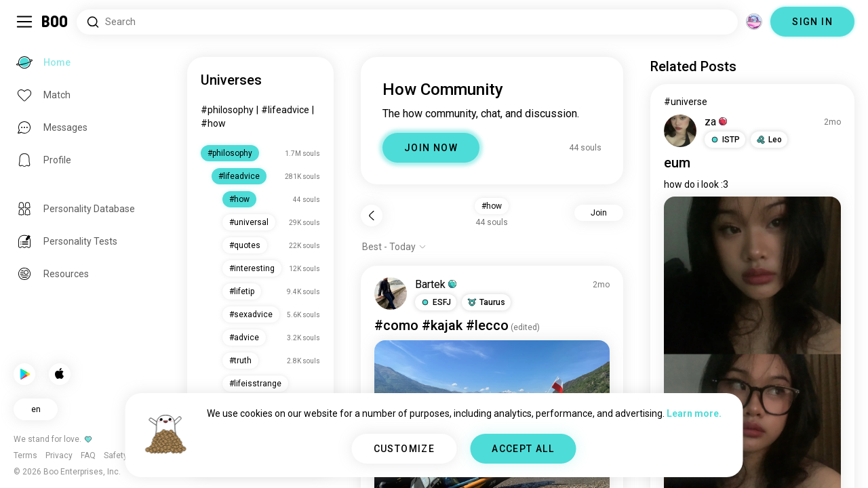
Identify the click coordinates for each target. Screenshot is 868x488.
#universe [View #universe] (686, 102)
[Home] (55, 22)
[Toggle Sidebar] (24, 22)
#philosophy (227, 110)
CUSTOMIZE (405, 449)
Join (599, 213)
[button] (436, 302)
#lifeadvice (285, 110)
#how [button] (492, 206)
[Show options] (394, 247)
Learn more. (694, 413)
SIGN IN (812, 22)
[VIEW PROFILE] (391, 293)
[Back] (372, 216)
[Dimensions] (754, 22)
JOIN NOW (431, 148)
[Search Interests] (407, 22)
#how (213, 123)
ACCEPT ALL (523, 449)
